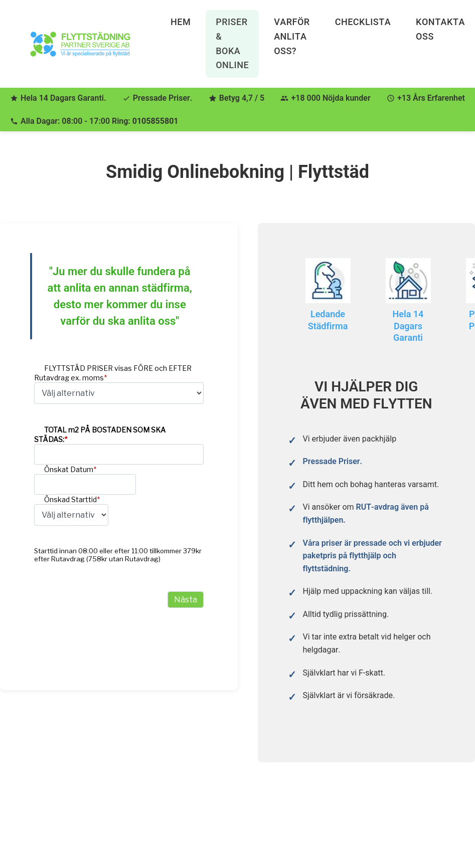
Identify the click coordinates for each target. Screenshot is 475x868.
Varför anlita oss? (292, 36)
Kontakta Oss (440, 29)
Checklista (363, 22)
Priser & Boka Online (232, 43)
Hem (181, 22)
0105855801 (155, 121)
